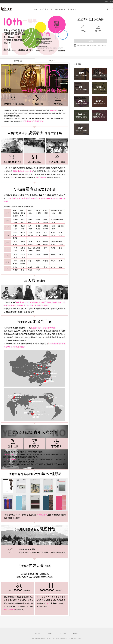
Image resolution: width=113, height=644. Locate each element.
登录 (106, 2)
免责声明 (50, 633)
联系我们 (75, 633)
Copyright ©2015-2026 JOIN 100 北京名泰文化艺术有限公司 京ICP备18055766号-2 (56, 638)
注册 (112, 2)
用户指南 (38, 633)
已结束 (91, 41)
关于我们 (63, 633)
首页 (35, 9)
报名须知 (17, 61)
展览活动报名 (60, 9)
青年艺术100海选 (46, 9)
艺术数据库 (72, 9)
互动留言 (52, 61)
